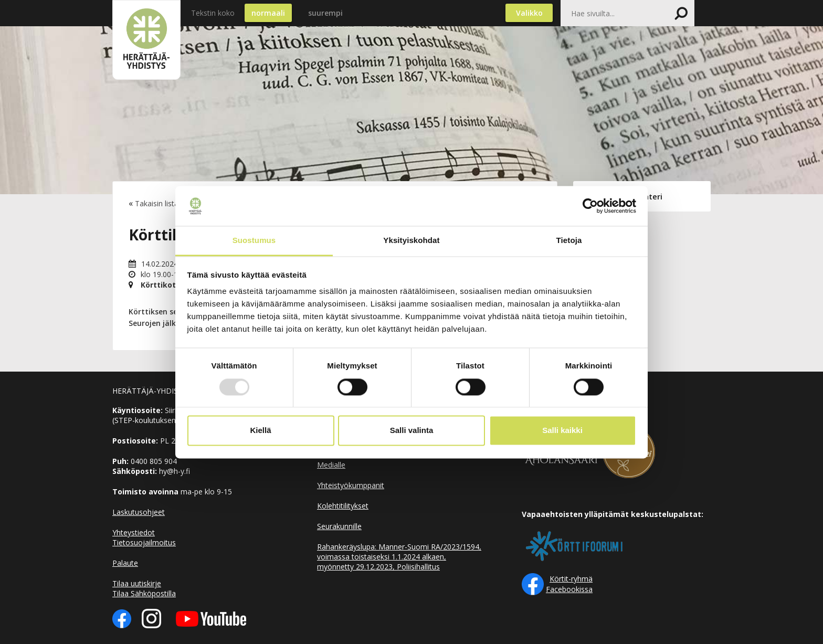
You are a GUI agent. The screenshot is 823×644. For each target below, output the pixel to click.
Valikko (529, 13)
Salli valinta (412, 431)
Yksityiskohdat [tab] (411, 241)
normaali (268, 13)
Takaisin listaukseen (169, 203)
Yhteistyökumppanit (351, 485)
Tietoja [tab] (569, 241)
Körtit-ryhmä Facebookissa (569, 584)
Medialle (331, 465)
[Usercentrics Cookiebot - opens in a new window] (590, 206)
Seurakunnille (339, 526)
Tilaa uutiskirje (137, 583)
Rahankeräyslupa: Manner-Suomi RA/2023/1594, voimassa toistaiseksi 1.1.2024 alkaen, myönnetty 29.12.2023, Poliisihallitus (399, 557)
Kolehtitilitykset (343, 506)
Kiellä (260, 431)
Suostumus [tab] (254, 241)
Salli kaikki (562, 431)
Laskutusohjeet (139, 512)
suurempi (325, 13)
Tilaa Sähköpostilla (144, 593)
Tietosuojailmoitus (144, 542)
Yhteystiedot (134, 532)
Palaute (125, 563)
